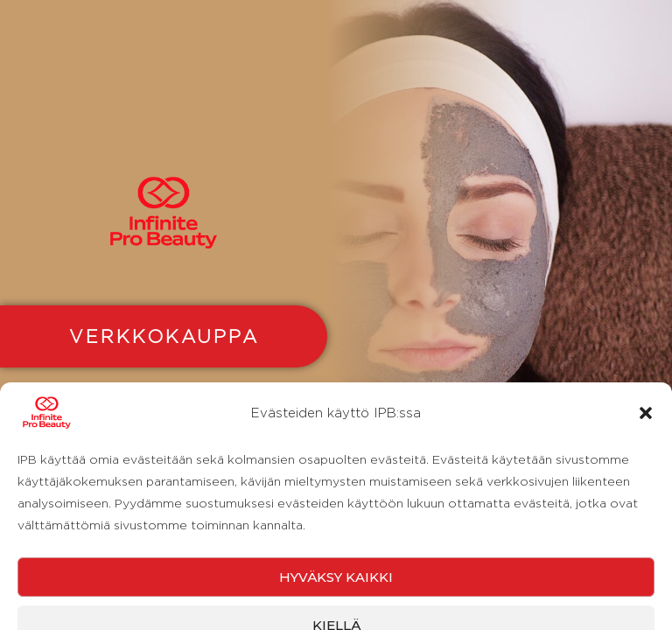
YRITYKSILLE (164, 424)
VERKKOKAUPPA (164, 336)
